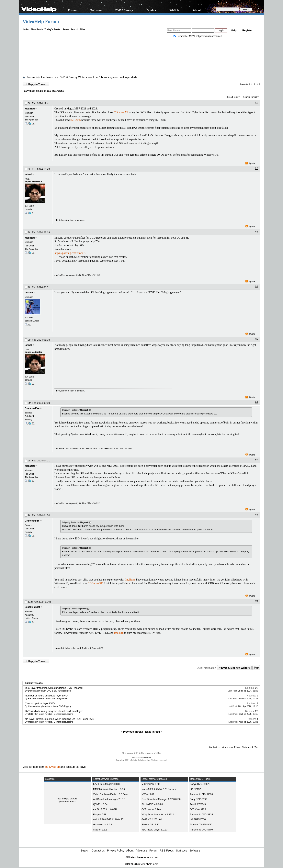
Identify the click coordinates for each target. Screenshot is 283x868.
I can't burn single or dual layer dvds (115, 77)
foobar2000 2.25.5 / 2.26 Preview (159, 789)
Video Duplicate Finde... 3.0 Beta (110, 794)
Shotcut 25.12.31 (150, 825)
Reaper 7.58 (100, 815)
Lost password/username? (208, 36)
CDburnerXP (121, 112)
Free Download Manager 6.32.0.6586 (161, 799)
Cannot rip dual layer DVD (40, 703)
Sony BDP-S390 (198, 799)
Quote (250, 163)
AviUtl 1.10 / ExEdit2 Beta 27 (108, 819)
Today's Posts (52, 29)
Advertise (141, 851)
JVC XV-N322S (198, 809)
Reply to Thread (36, 84)
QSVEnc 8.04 (100, 804)
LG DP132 (195, 789)
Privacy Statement (244, 747)
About (197, 10)
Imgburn (119, 633)
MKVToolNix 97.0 (151, 784)
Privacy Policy (116, 851)
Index (26, 29)
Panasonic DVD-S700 (201, 830)
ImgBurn (130, 580)
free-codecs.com (147, 857)
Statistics (182, 851)
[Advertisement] (141, 58)
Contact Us (215, 747)
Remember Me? (184, 36)
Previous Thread (133, 732)
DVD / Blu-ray (124, 10)
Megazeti (30, 109)
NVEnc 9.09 (148, 794)
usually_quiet (32, 607)
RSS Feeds (167, 851)
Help (234, 30)
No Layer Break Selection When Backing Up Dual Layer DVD (60, 719)
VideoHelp (227, 747)
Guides (151, 10)
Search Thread (250, 97)
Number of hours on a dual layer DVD (46, 696)
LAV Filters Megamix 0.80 (107, 784)
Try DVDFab (52, 767)
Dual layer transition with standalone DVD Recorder (54, 688)
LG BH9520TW (198, 819)
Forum (72, 10)
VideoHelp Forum (41, 21)
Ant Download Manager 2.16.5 (109, 799)
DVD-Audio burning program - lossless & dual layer (54, 711)
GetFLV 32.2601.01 (152, 819)
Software (96, 10)
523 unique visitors (67, 799)
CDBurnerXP (95, 583)
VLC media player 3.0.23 (154, 830)
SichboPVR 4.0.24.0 (152, 804)
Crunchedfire (32, 408)
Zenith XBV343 (198, 804)
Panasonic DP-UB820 (201, 794)
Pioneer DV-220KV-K (201, 825)
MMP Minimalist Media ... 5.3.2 (109, 789)
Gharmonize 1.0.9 (102, 825)
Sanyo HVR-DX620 (200, 784)
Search (74, 29)
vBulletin (147, 757)
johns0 (29, 175)
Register (247, 30)
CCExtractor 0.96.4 (152, 809)
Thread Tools (232, 97)
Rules (66, 29)
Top (256, 668)
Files (82, 29)
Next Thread (153, 732)
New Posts (37, 29)
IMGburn (76, 120)
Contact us (98, 851)
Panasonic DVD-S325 (201, 815)
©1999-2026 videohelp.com (141, 864)
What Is (174, 10)
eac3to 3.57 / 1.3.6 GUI (105, 809)
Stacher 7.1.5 (100, 830)
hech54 (29, 293)
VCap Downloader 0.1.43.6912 (158, 815)
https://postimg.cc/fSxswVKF (71, 253)
